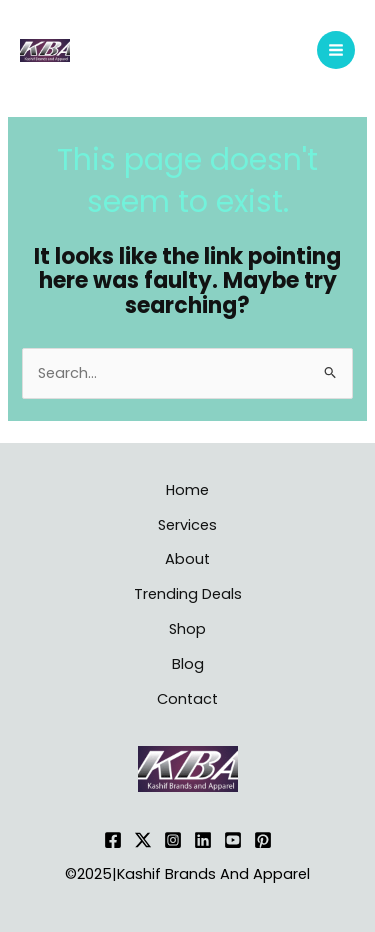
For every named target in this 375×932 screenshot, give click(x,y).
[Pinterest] (263, 840)
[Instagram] (173, 840)
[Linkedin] (203, 840)
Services (187, 525)
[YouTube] (233, 840)
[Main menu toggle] (336, 50)
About (187, 559)
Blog (188, 664)
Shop (187, 629)
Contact (187, 699)
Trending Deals (188, 594)
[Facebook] (113, 840)
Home (187, 490)
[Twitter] (143, 840)
